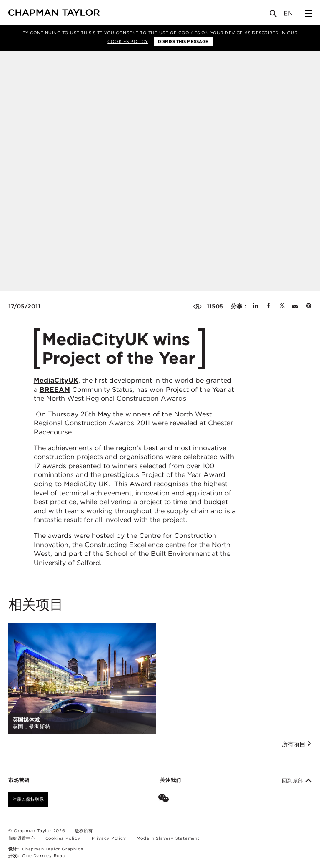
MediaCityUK (56, 380)
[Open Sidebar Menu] (308, 13)
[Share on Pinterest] (309, 306)
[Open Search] (274, 15)
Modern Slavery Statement (168, 838)
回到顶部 (297, 781)
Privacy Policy (109, 838)
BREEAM (55, 390)
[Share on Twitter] (282, 306)
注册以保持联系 (28, 799)
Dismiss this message (183, 41)
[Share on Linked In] (256, 306)
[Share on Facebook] (269, 306)
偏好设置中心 (22, 838)
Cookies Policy (128, 41)
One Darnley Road (44, 855)
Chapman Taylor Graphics (52, 849)
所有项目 (297, 744)
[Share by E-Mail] (295, 306)
